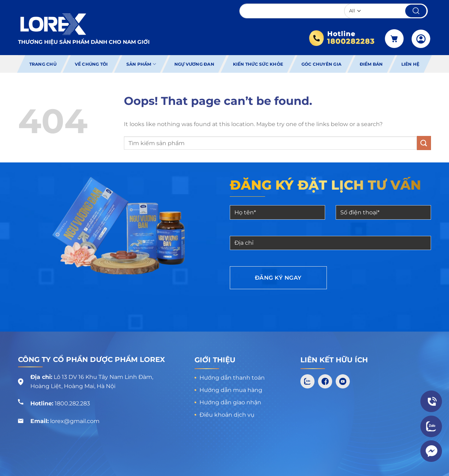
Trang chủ (43, 64)
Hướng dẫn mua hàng (231, 390)
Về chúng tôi (91, 64)
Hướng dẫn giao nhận (230, 402)
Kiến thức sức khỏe (258, 64)
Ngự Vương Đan (194, 64)
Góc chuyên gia (321, 64)
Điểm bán (371, 64)
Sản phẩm (141, 64)
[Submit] (424, 143)
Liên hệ (411, 64)
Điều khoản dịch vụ (227, 415)
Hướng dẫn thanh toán (232, 378)
